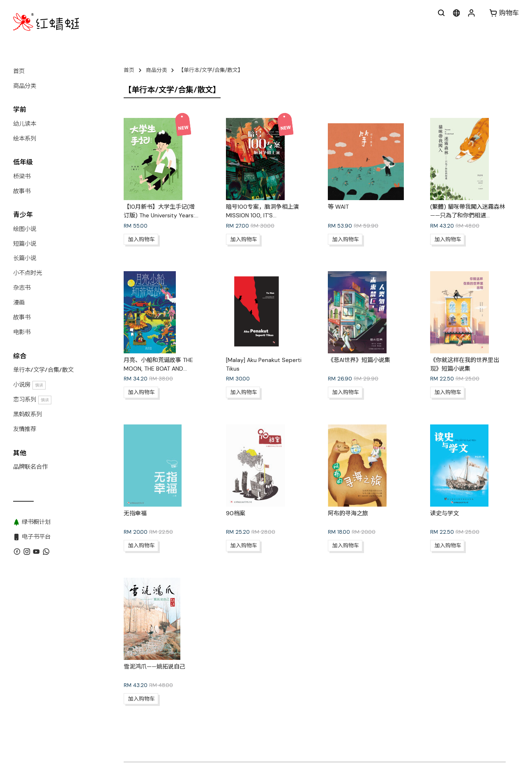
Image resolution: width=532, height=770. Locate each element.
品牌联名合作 (30, 467)
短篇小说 (25, 244)
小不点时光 (28, 273)
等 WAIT (338, 207)
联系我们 (169, 742)
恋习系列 (32, 400)
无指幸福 (135, 513)
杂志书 (22, 288)
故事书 (22, 191)
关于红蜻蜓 (137, 742)
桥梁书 (22, 176)
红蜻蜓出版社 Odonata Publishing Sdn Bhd (195, 756)
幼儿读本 (25, 124)
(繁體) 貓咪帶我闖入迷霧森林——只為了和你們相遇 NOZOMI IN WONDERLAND (468, 215)
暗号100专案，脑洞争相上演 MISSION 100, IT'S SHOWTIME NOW (263, 215)
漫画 (19, 302)
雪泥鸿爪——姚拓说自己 (154, 666)
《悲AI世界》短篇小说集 (359, 360)
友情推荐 (25, 429)
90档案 (236, 513)
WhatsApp (201, 742)
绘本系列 (25, 138)
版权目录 (233, 742)
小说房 (29, 385)
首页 (19, 71)
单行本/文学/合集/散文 (43, 370)
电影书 (22, 332)
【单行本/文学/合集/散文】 (211, 70)
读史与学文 (444, 513)
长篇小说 (25, 258)
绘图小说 (25, 229)
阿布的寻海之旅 (348, 513)
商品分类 (25, 86)
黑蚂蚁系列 (28, 414)
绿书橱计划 (300, 742)
